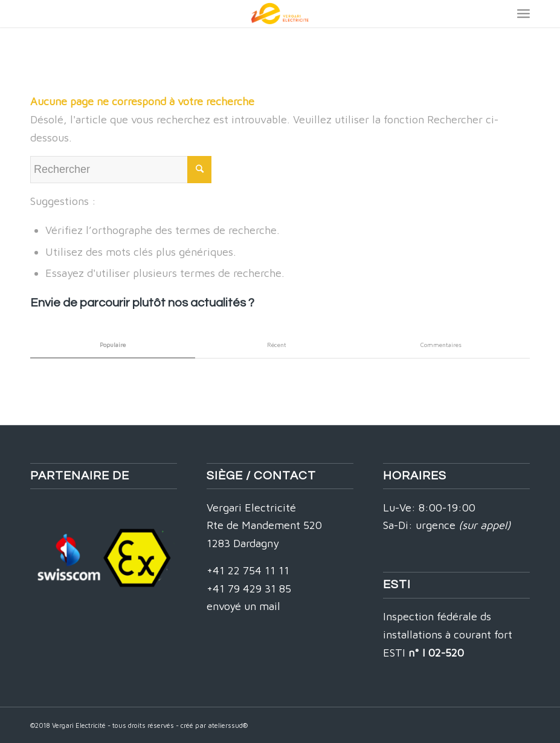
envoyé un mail (243, 606)
